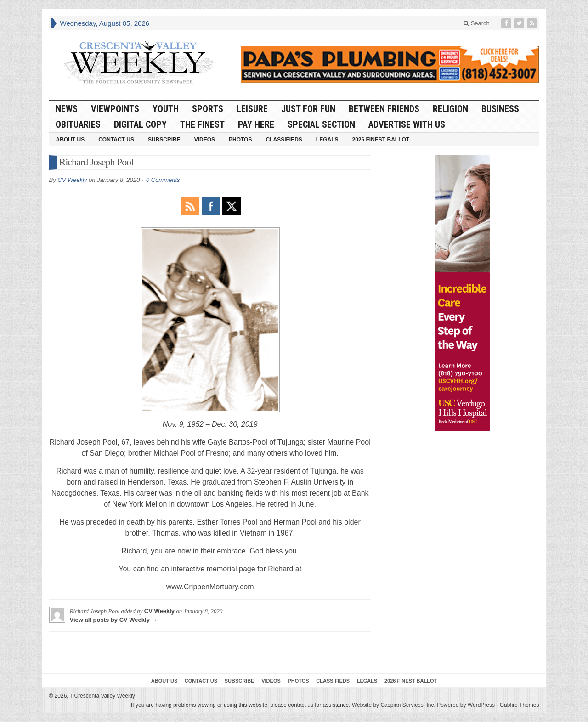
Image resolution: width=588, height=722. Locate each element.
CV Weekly (72, 180)
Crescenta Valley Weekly (102, 696)
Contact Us (116, 140)
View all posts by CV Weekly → (114, 620)
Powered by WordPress (466, 705)
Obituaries (78, 124)
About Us (71, 140)
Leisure (252, 109)
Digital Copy (140, 124)
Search (477, 23)
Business (500, 109)
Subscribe (164, 140)
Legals (327, 140)
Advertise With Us (407, 124)
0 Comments (163, 180)
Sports (208, 109)
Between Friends (384, 109)
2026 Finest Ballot (381, 140)
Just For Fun (308, 109)
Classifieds (284, 140)
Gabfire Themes (520, 705)
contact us (301, 705)
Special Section (321, 124)
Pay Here (256, 124)
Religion (450, 109)
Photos (240, 140)
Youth (166, 109)
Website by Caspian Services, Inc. (394, 705)
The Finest (202, 124)
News (67, 109)
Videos (205, 140)
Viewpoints (115, 109)
